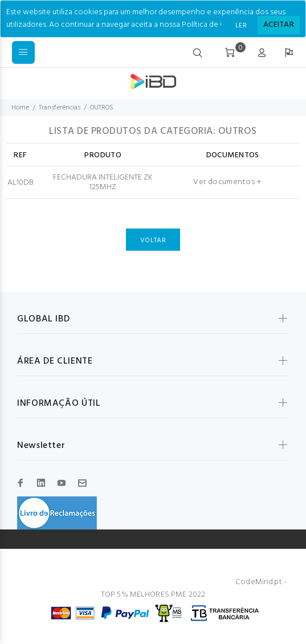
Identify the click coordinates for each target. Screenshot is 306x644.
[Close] (279, 25)
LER (241, 26)
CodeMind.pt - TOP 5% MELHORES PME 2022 (194, 588)
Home (20, 108)
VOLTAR (153, 241)
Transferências (60, 108)
